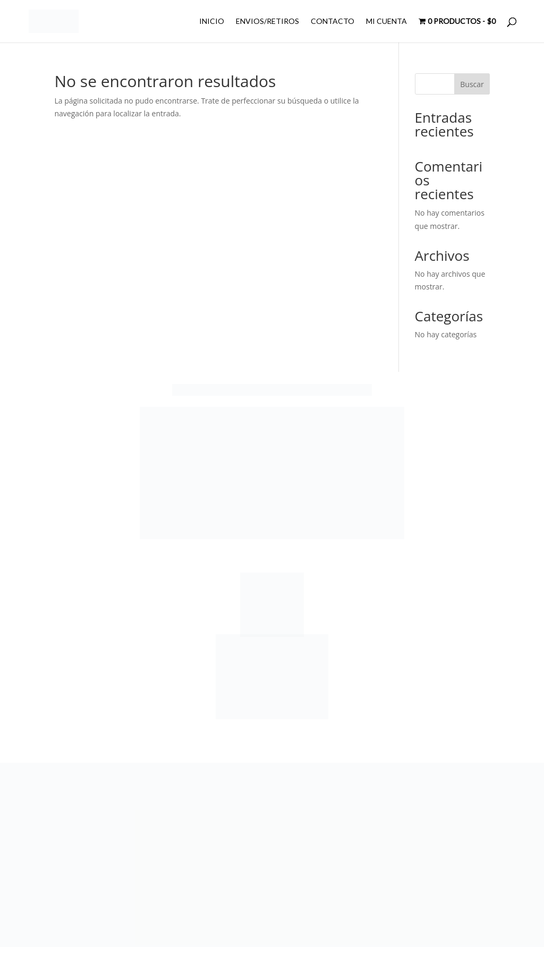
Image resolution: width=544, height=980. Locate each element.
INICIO (212, 22)
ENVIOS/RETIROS (267, 22)
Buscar (472, 84)
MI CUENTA (386, 22)
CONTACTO (333, 22)
